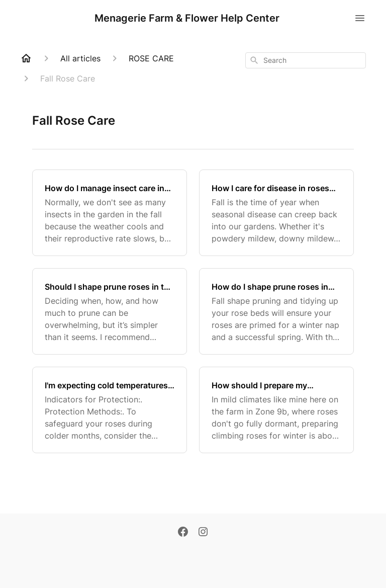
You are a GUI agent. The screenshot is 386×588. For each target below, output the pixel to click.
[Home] (26, 58)
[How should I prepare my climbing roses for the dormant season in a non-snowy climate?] (276, 410)
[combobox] (306, 60)
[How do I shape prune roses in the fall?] (276, 311)
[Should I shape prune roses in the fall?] (110, 311)
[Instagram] (203, 533)
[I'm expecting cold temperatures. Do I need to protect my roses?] (110, 410)
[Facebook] (183, 533)
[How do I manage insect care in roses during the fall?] (110, 213)
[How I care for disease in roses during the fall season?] (276, 213)
